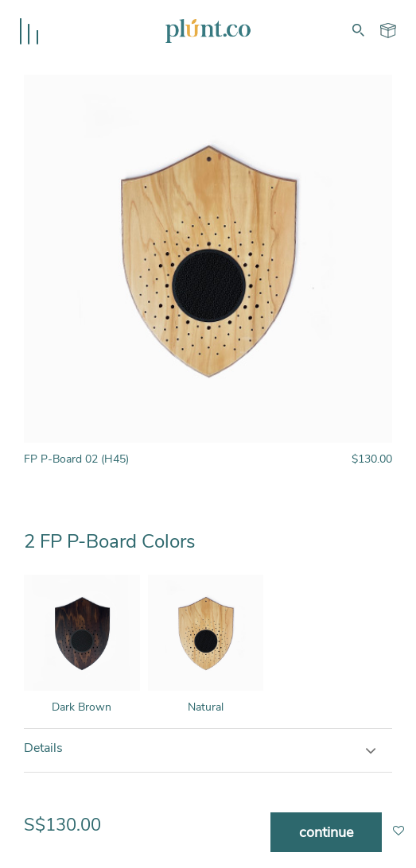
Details (43, 748)
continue (326, 832)
